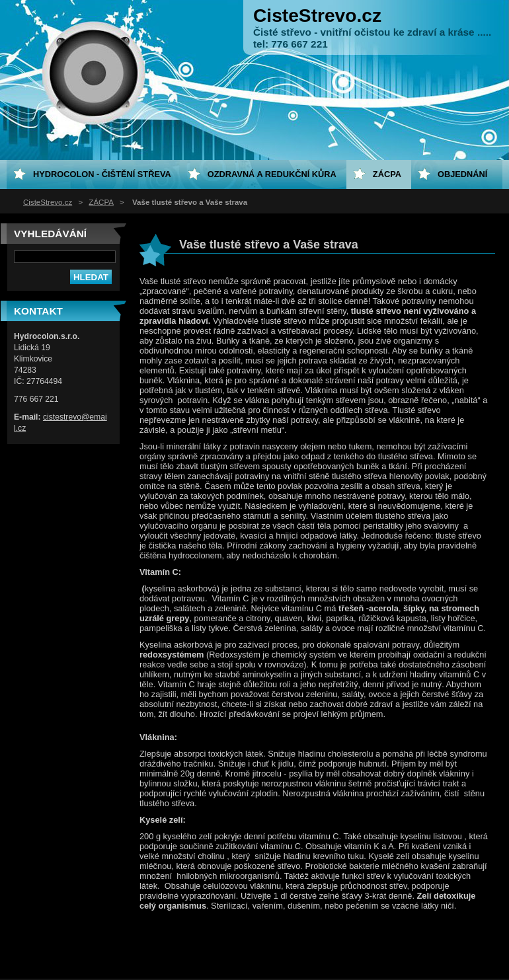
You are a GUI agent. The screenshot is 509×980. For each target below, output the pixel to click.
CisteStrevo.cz (48, 202)
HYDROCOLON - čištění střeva (102, 174)
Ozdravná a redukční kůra (272, 174)
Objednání (462, 174)
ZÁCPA (101, 202)
